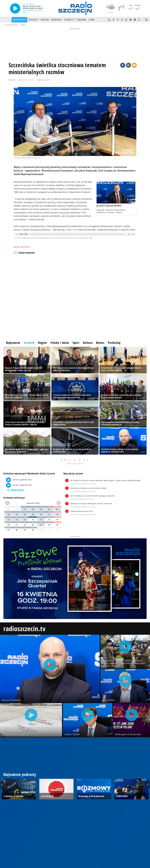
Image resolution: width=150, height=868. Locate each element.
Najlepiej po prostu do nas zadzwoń (109, 20)
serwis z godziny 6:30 (18, 480)
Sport (76, 343)
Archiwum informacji (14, 498)
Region (23, 25)
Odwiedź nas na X (118, 20)
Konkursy (56, 20)
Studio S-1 (69, 20)
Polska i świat (60, 343)
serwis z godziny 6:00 (18, 485)
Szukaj (139, 20)
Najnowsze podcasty (20, 774)
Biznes (100, 343)
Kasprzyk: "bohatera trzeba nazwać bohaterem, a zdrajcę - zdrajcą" (111, 211)
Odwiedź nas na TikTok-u (126, 20)
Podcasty (33, 20)
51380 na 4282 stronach (75, 464)
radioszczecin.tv (24, 628)
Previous (2, 785)
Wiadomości (19, 20)
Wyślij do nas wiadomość (135, 20)
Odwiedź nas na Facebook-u (114, 20)
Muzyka (45, 20)
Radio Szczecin (11, 25)
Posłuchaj (114, 343)
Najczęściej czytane (73, 473)
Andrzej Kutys (44, 80)
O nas (92, 20)
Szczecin (29, 343)
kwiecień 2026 (33, 503)
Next (148, 785)
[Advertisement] (75, 277)
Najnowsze (13, 343)
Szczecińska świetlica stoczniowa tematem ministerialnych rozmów (57, 69)
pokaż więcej (15, 490)
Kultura (88, 343)
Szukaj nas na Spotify (131, 20)
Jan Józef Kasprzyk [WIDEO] (109, 206)
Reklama (82, 20)
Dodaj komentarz (24, 253)
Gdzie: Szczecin (22, 247)
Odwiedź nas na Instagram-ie (122, 20)
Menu (146, 20)
